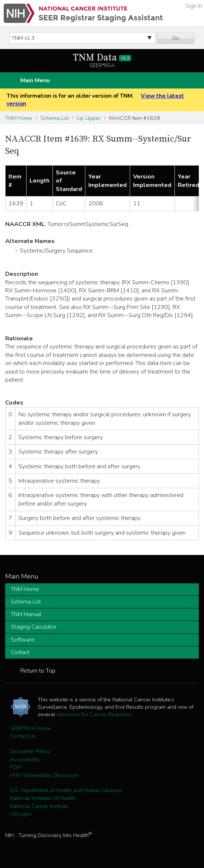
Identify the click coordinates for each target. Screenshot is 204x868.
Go (176, 38)
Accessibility (25, 759)
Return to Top (38, 671)
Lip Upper (89, 118)
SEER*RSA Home (30, 728)
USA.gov (21, 814)
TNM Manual (26, 614)
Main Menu (35, 80)
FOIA (16, 767)
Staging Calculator (34, 627)
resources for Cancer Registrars (94, 714)
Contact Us (23, 736)
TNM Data (102, 58)
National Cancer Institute (39, 806)
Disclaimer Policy (30, 751)
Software (23, 640)
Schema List (55, 118)
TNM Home (19, 118)
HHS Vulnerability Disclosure (44, 775)
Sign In (194, 6)
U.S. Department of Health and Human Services (66, 790)
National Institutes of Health (43, 798)
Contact (20, 652)
